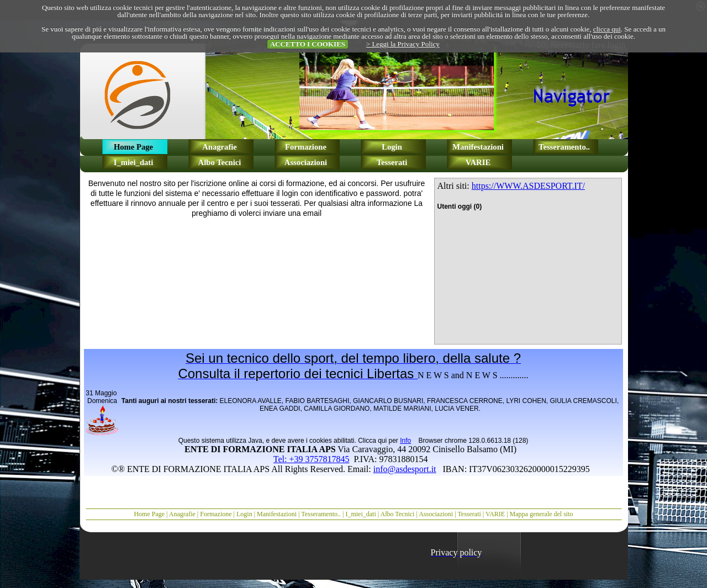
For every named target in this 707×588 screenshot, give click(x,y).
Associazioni (436, 514)
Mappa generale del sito (542, 514)
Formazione (216, 514)
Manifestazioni (277, 514)
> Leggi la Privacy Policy (403, 44)
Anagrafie (182, 514)
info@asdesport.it (405, 469)
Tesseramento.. (321, 514)
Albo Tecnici (398, 514)
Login (244, 514)
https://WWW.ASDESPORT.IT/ (528, 186)
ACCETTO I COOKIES (308, 44)
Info (405, 441)
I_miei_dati (360, 514)
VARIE (495, 514)
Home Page (149, 514)
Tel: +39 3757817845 (312, 459)
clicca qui (607, 29)
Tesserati (469, 514)
